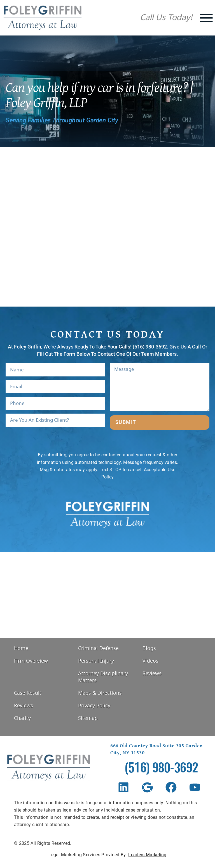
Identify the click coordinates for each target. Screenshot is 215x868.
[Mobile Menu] (206, 18)
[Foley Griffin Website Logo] (43, 18)
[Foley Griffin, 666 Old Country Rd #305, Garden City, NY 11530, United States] (107, 595)
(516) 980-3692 (161, 769)
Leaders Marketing (147, 855)
